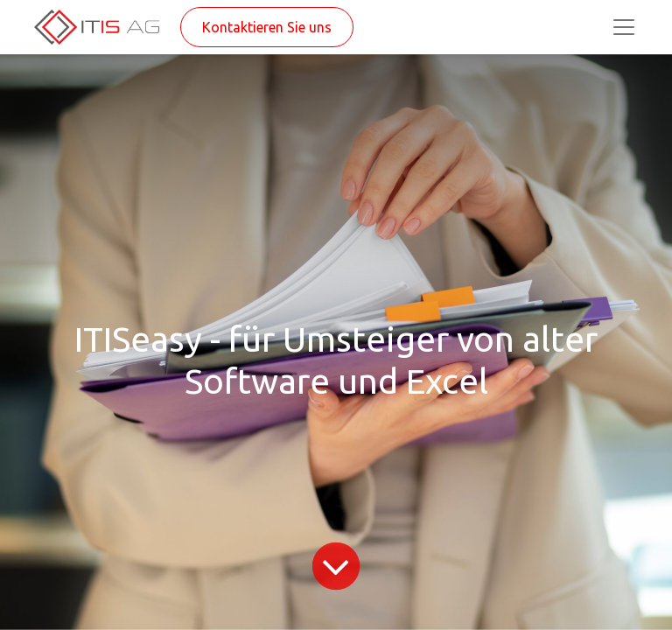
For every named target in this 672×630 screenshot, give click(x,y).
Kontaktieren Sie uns (267, 27)
